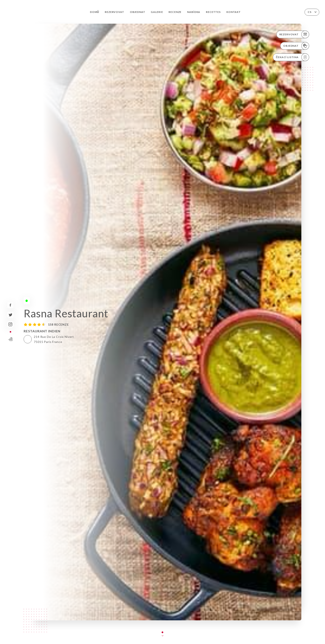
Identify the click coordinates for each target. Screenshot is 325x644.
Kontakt (234, 12)
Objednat (138, 12)
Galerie (157, 12)
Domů (95, 12)
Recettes (213, 12)
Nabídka (194, 12)
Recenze (175, 12)
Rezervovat (114, 12)
